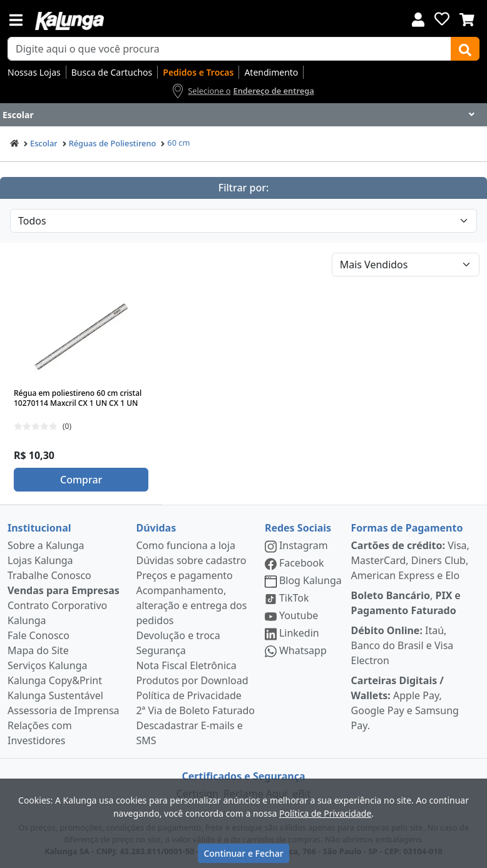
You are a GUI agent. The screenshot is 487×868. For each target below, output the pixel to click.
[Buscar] (465, 49)
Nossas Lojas (34, 72)
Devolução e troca (178, 635)
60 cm (178, 143)
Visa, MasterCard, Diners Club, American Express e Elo (410, 560)
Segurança (161, 650)
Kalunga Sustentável (55, 695)
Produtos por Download (192, 680)
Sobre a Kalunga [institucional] (46, 545)
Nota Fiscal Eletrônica (186, 665)
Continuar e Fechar (243, 853)
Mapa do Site (38, 650)
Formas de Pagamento (407, 528)
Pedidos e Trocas (198, 72)
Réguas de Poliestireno (113, 143)
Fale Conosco (38, 635)
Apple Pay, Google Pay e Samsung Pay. (405, 703)
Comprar (81, 480)
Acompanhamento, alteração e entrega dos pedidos (191, 605)
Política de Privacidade (188, 695)
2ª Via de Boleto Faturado (195, 710)
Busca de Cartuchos (112, 72)
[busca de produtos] (229, 49)
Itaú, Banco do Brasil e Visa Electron (402, 645)
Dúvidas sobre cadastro (191, 560)
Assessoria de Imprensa (64, 710)
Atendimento (271, 72)
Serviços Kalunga (47, 665)
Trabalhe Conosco (49, 575)
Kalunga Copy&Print (55, 680)
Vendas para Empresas (64, 590)
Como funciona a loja (185, 545)
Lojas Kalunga (40, 560)
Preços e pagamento (184, 575)
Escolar (44, 143)
